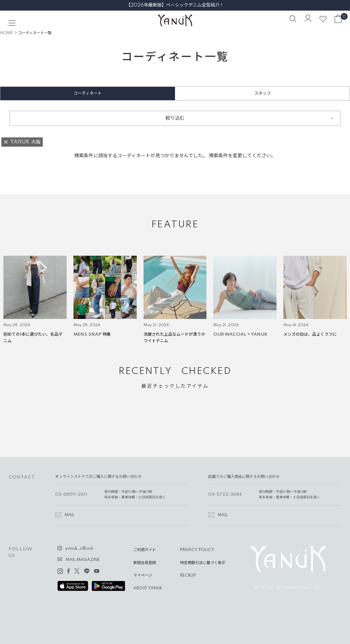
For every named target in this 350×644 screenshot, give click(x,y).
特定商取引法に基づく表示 (203, 563)
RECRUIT (188, 576)
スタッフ (262, 93)
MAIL (70, 515)
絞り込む (175, 118)
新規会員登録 (145, 563)
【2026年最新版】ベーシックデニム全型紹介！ (175, 5)
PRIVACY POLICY (197, 550)
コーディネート (88, 93)
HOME (6, 33)
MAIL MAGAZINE (83, 560)
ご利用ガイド (145, 550)
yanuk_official (79, 549)
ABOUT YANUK (148, 588)
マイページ (143, 576)
